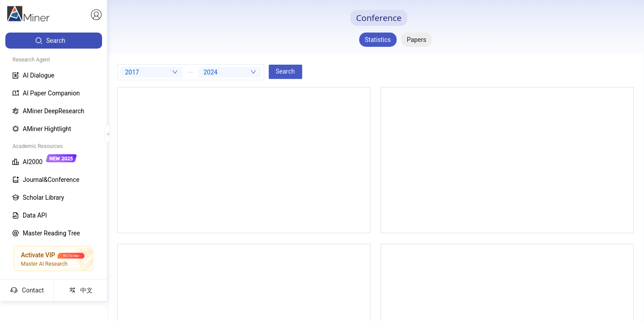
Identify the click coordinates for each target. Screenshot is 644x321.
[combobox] (152, 72)
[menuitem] (54, 41)
